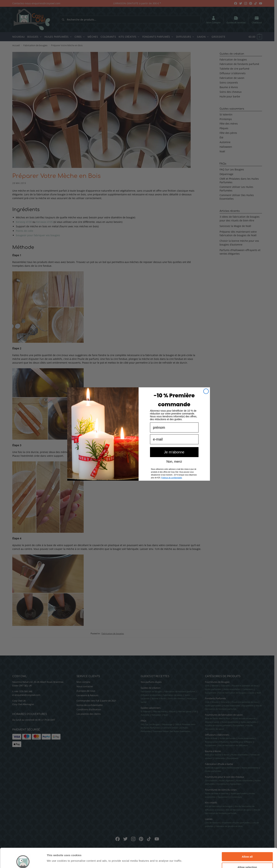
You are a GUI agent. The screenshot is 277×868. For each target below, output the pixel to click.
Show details (187, 854)
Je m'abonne (174, 459)
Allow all (247, 838)
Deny (247, 859)
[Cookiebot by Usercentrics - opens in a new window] (23, 861)
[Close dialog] (206, 398)
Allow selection (247, 849)
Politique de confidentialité (172, 484)
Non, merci (174, 468)
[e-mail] (174, 446)
